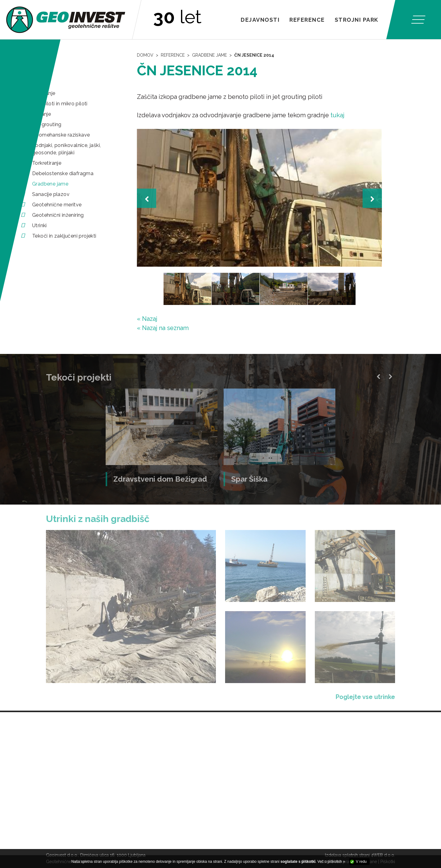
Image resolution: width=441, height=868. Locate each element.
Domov (145, 55)
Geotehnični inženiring (58, 215)
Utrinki (40, 225)
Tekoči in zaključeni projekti (64, 236)
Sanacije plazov (51, 194)
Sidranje (41, 114)
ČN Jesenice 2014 (254, 55)
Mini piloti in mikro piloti (60, 104)
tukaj (337, 115)
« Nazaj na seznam (163, 328)
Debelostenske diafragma (63, 173)
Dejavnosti (260, 20)
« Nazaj (147, 319)
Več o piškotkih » (331, 862)
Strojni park (357, 20)
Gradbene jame (50, 184)
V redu (361, 862)
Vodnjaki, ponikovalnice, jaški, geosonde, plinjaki (66, 149)
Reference (307, 20)
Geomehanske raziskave (61, 135)
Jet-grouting (47, 124)
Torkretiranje (47, 163)
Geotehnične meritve (57, 205)
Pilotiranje (44, 93)
